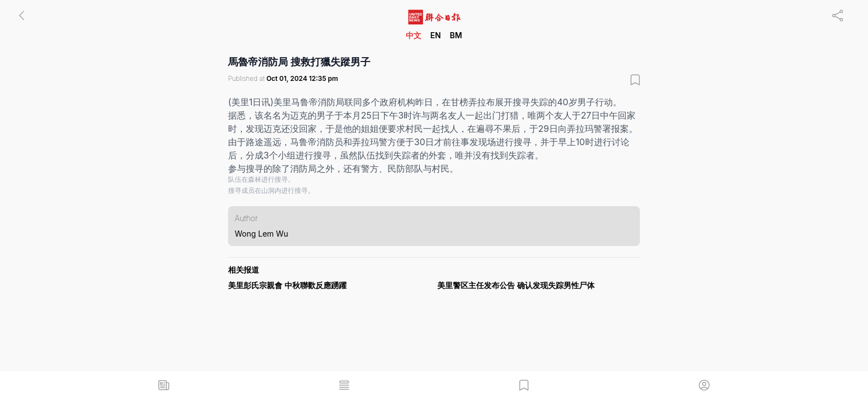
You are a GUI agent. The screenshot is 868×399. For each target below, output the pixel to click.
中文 (414, 35)
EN (435, 35)
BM (456, 35)
